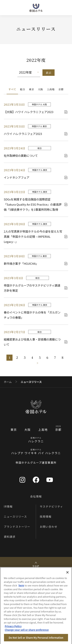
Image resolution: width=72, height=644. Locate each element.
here (21, 587)
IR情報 (8, 506)
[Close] (67, 574)
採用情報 (46, 516)
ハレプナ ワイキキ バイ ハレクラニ (36, 453)
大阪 (40, 89)
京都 (61, 89)
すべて (12, 89)
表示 (48, 73)
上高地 (51, 89)
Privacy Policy (13, 628)
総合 (22, 89)
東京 (32, 89)
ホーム (8, 382)
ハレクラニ (36, 441)
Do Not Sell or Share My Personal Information (36, 640)
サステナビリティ (51, 506)
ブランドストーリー (17, 527)
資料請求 (10, 537)
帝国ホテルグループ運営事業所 (36, 463)
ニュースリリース (15, 516)
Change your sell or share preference (27, 632)
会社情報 (36, 496)
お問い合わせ (49, 527)
